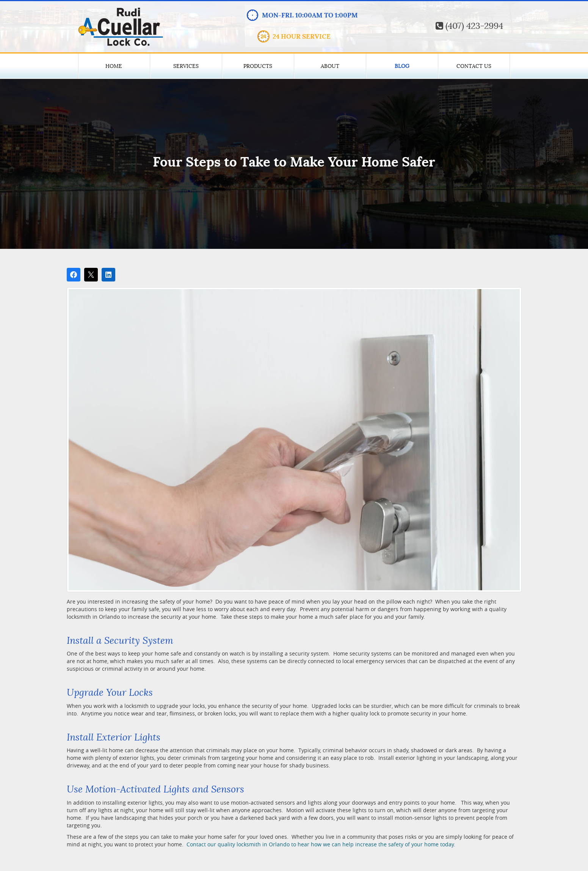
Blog (402, 66)
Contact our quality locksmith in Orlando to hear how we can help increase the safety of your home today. (320, 844)
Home (114, 66)
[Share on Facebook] (74, 275)
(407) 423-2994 (469, 26)
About (330, 66)
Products (258, 66)
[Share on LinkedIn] (108, 275)
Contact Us (474, 66)
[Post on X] (91, 275)
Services (186, 66)
